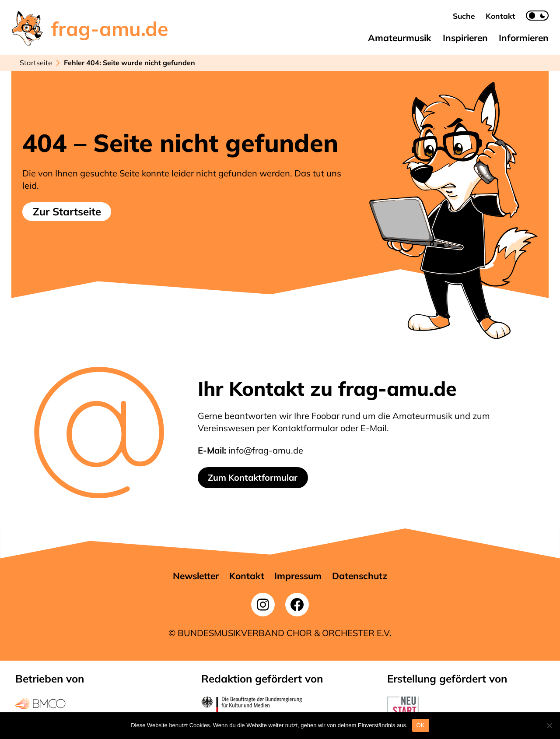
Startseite (36, 63)
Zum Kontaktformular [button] (253, 477)
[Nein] (549, 725)
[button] (464, 16)
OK (421, 725)
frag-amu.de (110, 28)
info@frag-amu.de (266, 450)
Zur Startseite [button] (67, 211)
